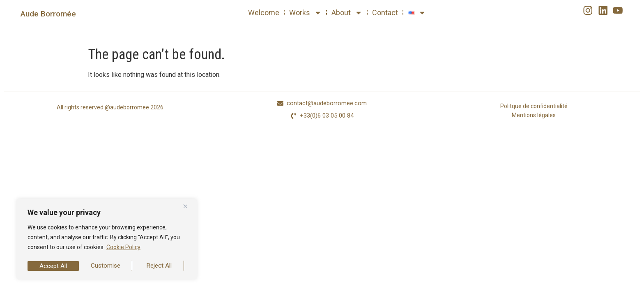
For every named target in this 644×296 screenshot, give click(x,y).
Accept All (160, 266)
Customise (54, 266)
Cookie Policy (123, 250)
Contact (385, 13)
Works (305, 13)
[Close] (189, 208)
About (347, 13)
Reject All (108, 266)
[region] (107, 240)
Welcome (264, 13)
